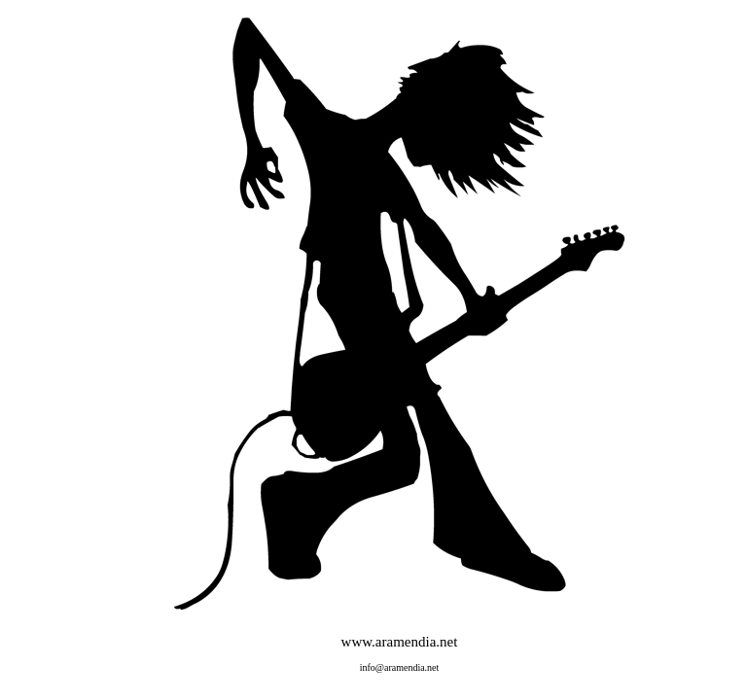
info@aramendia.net (400, 667)
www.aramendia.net (400, 642)
